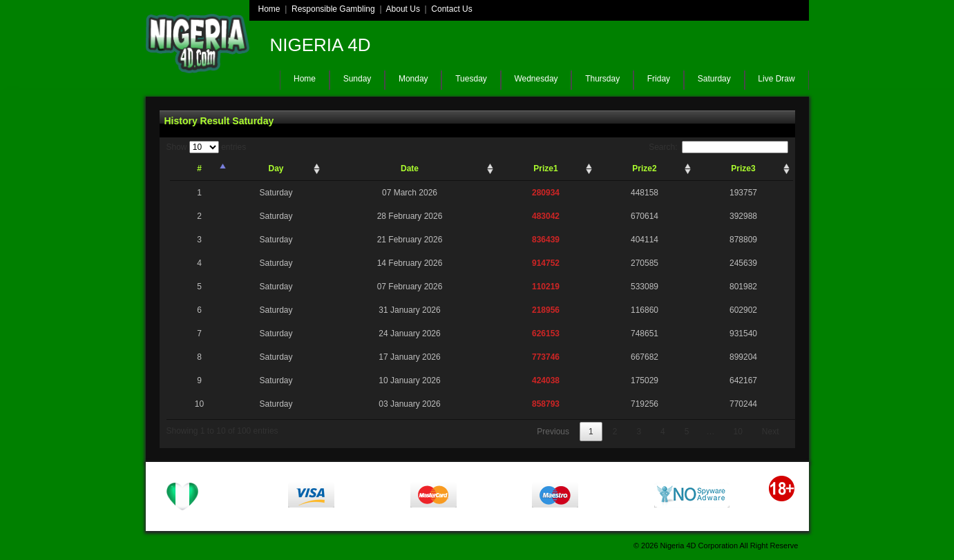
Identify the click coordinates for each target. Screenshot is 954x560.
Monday (413, 79)
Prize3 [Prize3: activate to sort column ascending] (743, 168)
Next (771, 432)
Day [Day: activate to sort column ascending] (276, 168)
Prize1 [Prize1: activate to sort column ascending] (545, 168)
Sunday (357, 79)
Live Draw (776, 79)
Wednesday (536, 79)
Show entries (207, 147)
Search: (718, 147)
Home (269, 9)
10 (737, 432)
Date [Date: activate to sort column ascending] (410, 168)
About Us (403, 9)
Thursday (602, 79)
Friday (659, 79)
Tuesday (471, 79)
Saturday (714, 79)
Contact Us (451, 9)
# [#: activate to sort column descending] (199, 168)
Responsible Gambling (333, 9)
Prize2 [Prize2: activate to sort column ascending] (644, 168)
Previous (553, 432)
